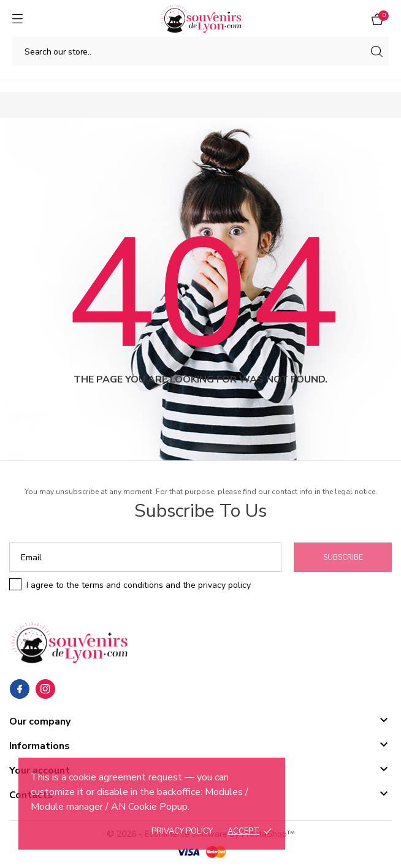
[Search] (200, 51)
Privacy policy (182, 831)
